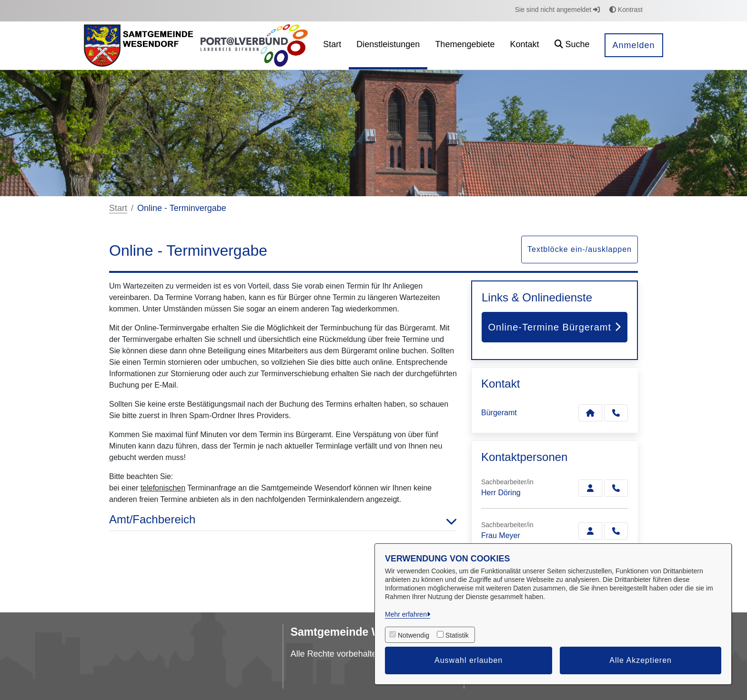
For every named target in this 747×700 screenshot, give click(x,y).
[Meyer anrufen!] (616, 531)
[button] (572, 45)
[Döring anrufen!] (616, 488)
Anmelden (634, 45)
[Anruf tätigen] (616, 413)
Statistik (457, 635)
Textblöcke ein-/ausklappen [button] (580, 249)
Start (118, 208)
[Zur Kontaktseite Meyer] (590, 531)
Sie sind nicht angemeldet (557, 10)
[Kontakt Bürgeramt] (590, 413)
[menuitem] (332, 45)
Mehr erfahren (406, 614)
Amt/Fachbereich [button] (283, 520)
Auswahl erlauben (469, 660)
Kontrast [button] (626, 10)
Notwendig (414, 635)
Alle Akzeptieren (641, 660)
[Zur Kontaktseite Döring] (590, 488)
